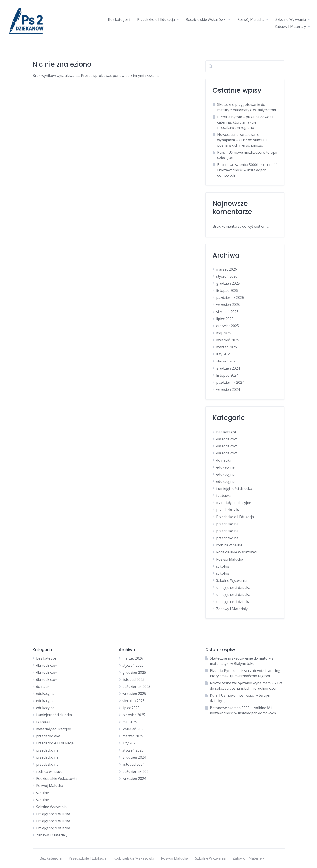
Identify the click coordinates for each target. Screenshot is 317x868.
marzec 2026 (227, 269)
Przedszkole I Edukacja (156, 19)
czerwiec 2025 (228, 326)
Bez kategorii (119, 19)
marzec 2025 (227, 347)
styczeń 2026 (227, 276)
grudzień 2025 (228, 283)
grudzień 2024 (228, 368)
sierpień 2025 (227, 312)
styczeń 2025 (227, 361)
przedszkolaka (228, 510)
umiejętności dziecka (233, 588)
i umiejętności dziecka (234, 488)
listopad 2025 (227, 290)
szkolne (223, 566)
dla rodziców (226, 439)
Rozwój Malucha (251, 19)
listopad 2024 (227, 375)
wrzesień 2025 (228, 305)
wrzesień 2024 (228, 389)
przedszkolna (227, 524)
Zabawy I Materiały (290, 27)
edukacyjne (225, 467)
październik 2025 (230, 298)
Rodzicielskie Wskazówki (206, 19)
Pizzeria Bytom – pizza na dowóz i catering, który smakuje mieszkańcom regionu (245, 122)
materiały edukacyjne (234, 503)
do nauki (223, 460)
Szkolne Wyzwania (291, 19)
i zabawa (223, 496)
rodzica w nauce (229, 545)
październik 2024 (230, 382)
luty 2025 (224, 354)
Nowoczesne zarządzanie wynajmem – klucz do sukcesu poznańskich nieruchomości (242, 140)
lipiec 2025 (225, 319)
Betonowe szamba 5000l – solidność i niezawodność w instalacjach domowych (247, 170)
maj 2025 (224, 333)
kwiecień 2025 (228, 340)
